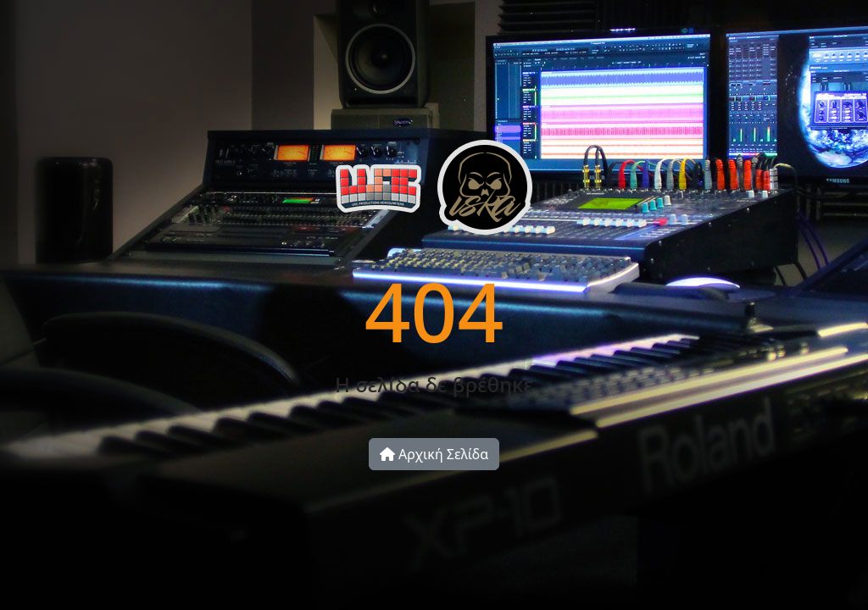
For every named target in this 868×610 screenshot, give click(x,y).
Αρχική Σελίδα (434, 454)
